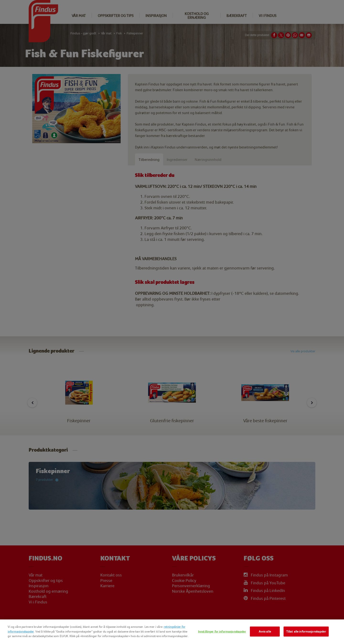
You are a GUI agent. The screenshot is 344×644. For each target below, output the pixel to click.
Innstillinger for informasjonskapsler (222, 631)
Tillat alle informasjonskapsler (306, 631)
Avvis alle (265, 631)
